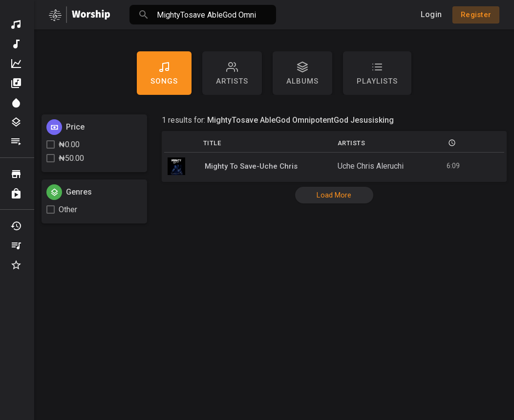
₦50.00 (71, 158)
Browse (16, 174)
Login (431, 14)
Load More (334, 195)
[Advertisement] (274, 348)
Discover (16, 24)
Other (68, 210)
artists (232, 73)
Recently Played (16, 226)
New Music (16, 44)
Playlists (16, 142)
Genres (16, 122)
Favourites (16, 265)
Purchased (16, 194)
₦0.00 (69, 144)
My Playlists (16, 245)
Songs (164, 73)
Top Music (16, 64)
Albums (16, 83)
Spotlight (16, 103)
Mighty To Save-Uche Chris (251, 166)
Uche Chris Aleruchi (371, 166)
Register (476, 15)
